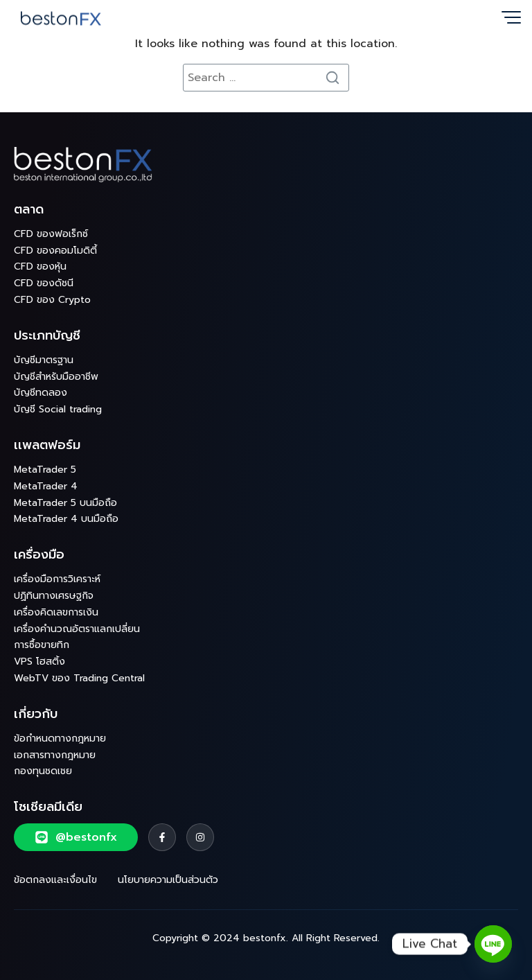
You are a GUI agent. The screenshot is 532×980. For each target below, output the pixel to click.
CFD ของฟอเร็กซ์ (51, 234)
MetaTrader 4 (46, 486)
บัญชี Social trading (58, 409)
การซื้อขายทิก (42, 645)
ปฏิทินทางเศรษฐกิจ (54, 596)
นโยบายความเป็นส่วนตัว (168, 880)
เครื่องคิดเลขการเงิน (56, 612)
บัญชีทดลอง (41, 393)
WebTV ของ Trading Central (79, 678)
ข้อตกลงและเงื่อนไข (55, 880)
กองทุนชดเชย (43, 771)
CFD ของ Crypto (52, 300)
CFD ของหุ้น (40, 266)
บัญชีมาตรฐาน (44, 360)
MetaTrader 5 (45, 470)
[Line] (493, 944)
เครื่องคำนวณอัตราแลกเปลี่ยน (77, 629)
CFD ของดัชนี (44, 283)
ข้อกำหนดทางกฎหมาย (60, 738)
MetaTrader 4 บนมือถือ (66, 519)
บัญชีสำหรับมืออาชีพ (56, 377)
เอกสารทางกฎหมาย (55, 755)
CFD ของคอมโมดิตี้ (55, 251)
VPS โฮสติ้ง (39, 662)
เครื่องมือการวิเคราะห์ (57, 579)
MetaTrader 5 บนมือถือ (65, 503)
